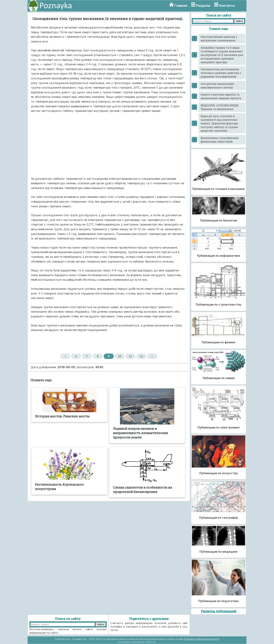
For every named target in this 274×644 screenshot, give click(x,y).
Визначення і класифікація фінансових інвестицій (220, 140)
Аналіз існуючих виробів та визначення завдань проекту (221, 96)
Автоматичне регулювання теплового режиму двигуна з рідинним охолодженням (221, 73)
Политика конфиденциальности (202, 639)
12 (141, 356)
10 (120, 356)
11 (130, 356)
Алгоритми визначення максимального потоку (217, 86)
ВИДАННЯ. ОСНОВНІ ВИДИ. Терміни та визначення (220, 107)
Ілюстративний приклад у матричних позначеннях (219, 38)
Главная (181, 6)
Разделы (203, 6)
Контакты (227, 6)
